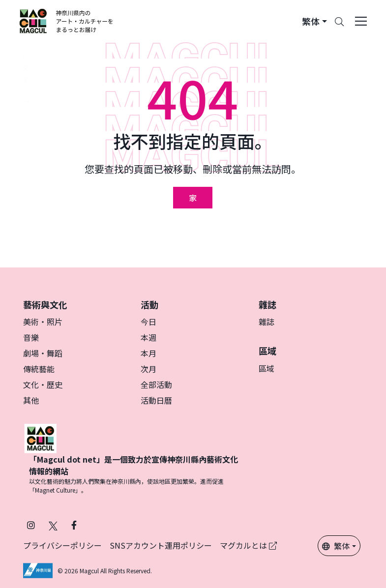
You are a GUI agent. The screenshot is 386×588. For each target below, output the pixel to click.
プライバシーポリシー (62, 545)
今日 (148, 322)
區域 (267, 368)
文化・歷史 (43, 384)
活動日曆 (156, 400)
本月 (148, 353)
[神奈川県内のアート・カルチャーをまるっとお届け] (67, 21)
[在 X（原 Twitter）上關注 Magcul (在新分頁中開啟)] (53, 525)
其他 (31, 400)
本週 (148, 337)
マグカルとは (248, 545)
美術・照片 (43, 322)
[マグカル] (40, 437)
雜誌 (267, 322)
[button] (314, 21)
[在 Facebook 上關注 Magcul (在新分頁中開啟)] (74, 525)
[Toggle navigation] (361, 21)
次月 (148, 369)
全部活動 (156, 384)
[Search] (339, 21)
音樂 (31, 337)
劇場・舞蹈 (43, 353)
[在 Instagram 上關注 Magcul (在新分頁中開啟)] (31, 525)
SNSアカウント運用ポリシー (161, 545)
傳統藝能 (39, 369)
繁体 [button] (336, 546)
